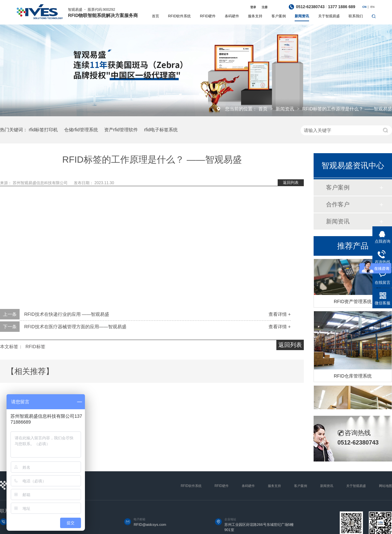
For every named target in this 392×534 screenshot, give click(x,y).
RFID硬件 (208, 16)
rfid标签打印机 (43, 130)
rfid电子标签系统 (161, 130)
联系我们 (356, 16)
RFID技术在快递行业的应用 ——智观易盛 (67, 314)
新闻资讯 (302, 16)
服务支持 (255, 16)
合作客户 (338, 204)
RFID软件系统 (179, 16)
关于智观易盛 (329, 16)
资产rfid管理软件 (121, 130)
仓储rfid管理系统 (81, 130)
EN (372, 7)
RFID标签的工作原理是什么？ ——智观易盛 (347, 109)
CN (364, 7)
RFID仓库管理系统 (353, 377)
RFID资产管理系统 (353, 302)
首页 (155, 16)
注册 (265, 7)
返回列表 (291, 183)
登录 (253, 7)
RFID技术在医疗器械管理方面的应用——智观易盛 (75, 327)
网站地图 (385, 486)
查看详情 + (280, 314)
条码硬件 (232, 16)
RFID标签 (35, 347)
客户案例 (279, 16)
